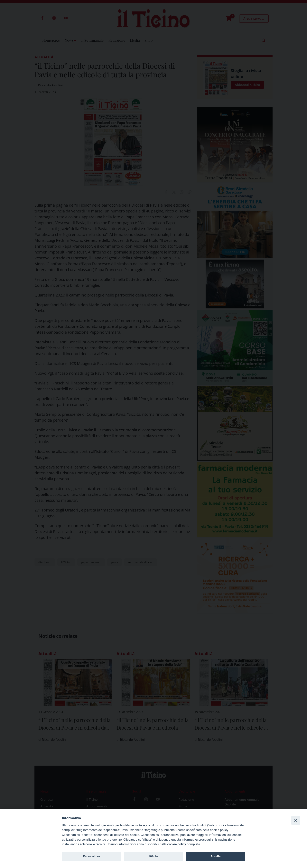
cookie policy (177, 844)
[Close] (296, 820)
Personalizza (91, 856)
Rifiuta (153, 856)
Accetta (215, 856)
